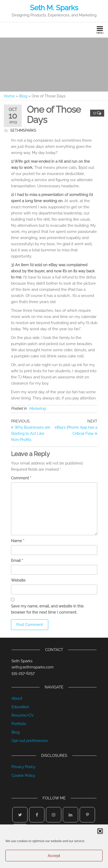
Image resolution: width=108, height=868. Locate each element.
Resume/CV (23, 715)
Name (18, 541)
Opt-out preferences (30, 741)
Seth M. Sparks (54, 8)
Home (9, 96)
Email (17, 561)
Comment (21, 478)
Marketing (37, 408)
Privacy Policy (23, 767)
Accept (54, 856)
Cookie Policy (23, 776)
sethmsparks (23, 130)
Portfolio (19, 724)
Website (18, 580)
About (17, 698)
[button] (100, 831)
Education (20, 707)
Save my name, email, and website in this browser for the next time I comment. (47, 609)
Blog (23, 96)
